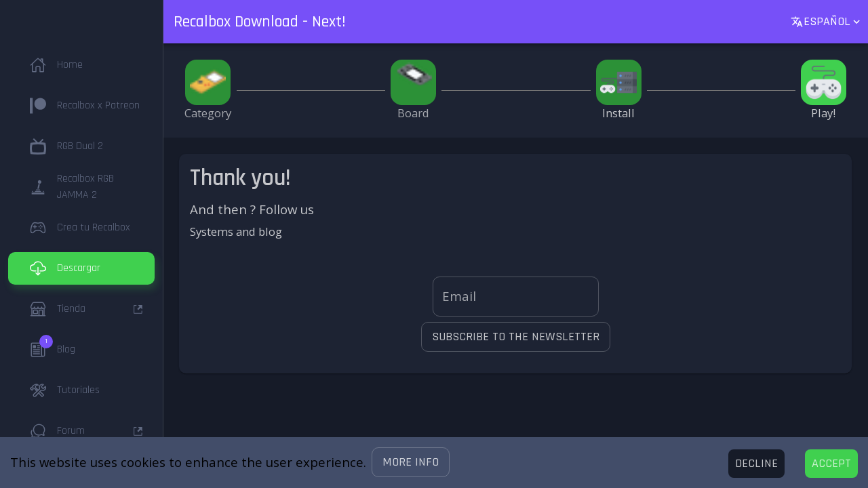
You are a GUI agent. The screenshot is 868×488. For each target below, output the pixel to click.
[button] (411, 462)
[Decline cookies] (756, 464)
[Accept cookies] (831, 464)
